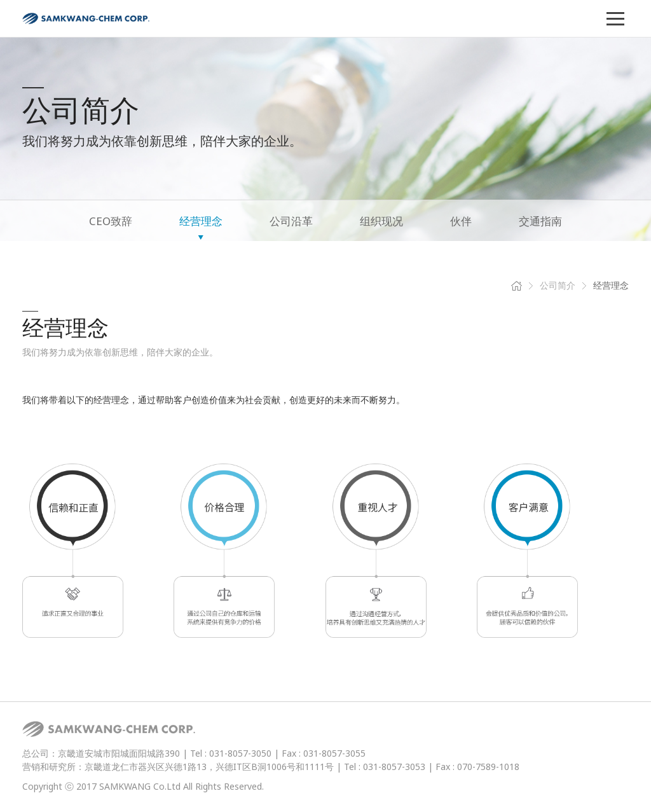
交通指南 (540, 221)
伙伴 (461, 221)
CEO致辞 (111, 221)
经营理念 (201, 221)
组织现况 (381, 221)
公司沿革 (291, 221)
